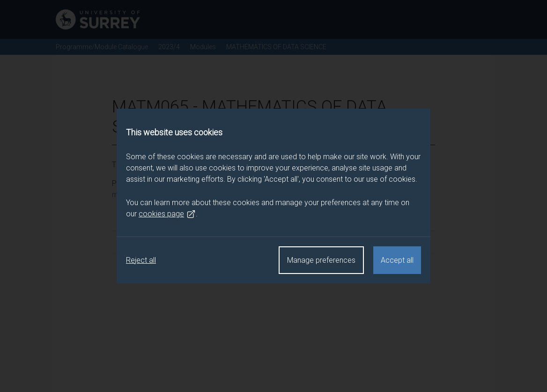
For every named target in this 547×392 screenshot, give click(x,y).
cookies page (167, 214)
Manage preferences (321, 260)
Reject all (141, 260)
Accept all (397, 260)
